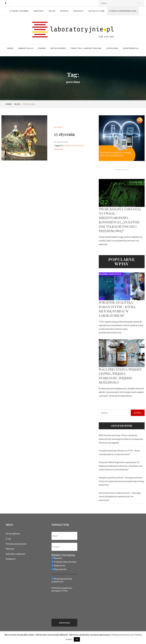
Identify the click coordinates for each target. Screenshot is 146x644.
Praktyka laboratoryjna (86, 48)
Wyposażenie (58, 48)
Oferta (64, 11)
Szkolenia (112, 48)
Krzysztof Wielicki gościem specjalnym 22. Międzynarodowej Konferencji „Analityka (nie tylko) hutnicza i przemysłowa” (121, 466)
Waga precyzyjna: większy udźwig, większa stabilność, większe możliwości (120, 376)
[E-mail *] (64, 547)
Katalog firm (97, 11)
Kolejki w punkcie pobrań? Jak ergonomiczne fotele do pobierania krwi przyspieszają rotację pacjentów (121, 481)
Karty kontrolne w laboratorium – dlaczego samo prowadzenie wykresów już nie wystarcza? (120, 496)
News (10, 48)
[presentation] (63, 605)
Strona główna (19, 11)
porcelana (70, 146)
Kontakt (39, 11)
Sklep (52, 11)
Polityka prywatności (16, 544)
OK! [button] (77, 639)
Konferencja (131, 48)
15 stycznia (64, 134)
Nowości (57, 558)
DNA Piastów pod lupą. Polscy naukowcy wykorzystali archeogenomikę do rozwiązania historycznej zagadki (121, 439)
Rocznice (58, 127)
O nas (8, 539)
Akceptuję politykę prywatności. (62, 580)
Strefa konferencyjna (123, 11)
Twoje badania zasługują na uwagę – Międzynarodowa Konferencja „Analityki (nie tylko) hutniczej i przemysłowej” (120, 220)
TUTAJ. (65, 591)
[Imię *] (64, 536)
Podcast (79, 11)
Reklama (10, 549)
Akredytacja (26, 48)
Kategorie (11, 559)
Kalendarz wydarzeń (15, 554)
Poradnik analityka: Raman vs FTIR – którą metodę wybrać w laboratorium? (117, 309)
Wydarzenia (58, 565)
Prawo (42, 48)
